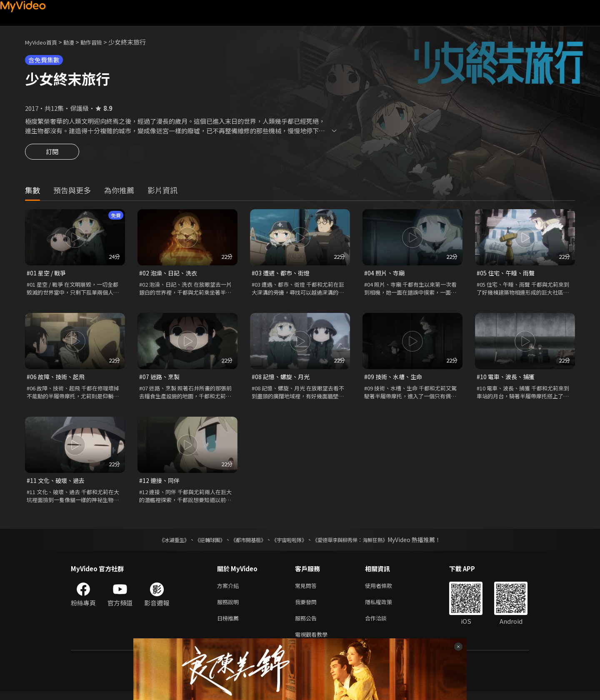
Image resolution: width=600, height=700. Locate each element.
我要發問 (307, 607)
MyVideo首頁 (44, 42)
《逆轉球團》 (200, 543)
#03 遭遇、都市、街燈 (282, 274)
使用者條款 (386, 590)
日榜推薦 (230, 625)
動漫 (75, 42)
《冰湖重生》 (160, 543)
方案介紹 (230, 590)
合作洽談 (382, 625)
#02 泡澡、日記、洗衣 (170, 274)
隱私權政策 (386, 607)
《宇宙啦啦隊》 (291, 543)
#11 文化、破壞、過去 (57, 484)
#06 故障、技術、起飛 (57, 379)
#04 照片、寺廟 (385, 274)
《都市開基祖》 (244, 543)
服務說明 (230, 607)
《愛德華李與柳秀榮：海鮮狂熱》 (361, 543)
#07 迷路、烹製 (160, 379)
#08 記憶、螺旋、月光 (282, 379)
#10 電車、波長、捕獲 (507, 379)
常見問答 (307, 590)
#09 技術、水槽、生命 (395, 379)
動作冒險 (100, 42)
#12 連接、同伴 (160, 484)
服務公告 (307, 625)
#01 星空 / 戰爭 (47, 274)
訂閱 (52, 154)
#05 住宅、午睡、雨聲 (507, 274)
